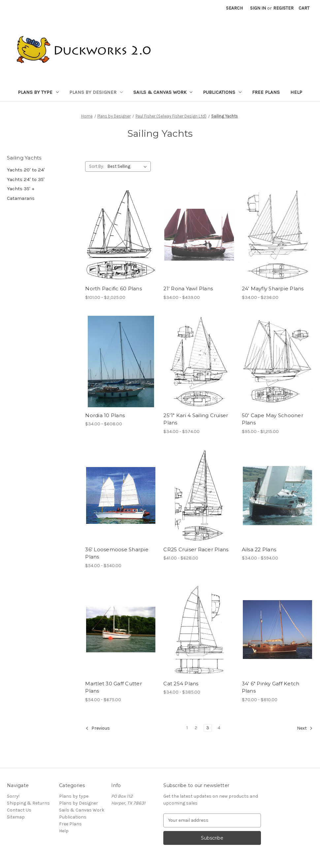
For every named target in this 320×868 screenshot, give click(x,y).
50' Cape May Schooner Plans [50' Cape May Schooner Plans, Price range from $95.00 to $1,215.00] (272, 419)
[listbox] (128, 166)
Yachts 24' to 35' (26, 179)
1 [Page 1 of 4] (187, 728)
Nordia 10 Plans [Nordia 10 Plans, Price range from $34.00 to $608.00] (105, 415)
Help (296, 92)
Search (234, 8)
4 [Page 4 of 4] (219, 728)
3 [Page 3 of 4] (208, 728)
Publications (222, 92)
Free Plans (266, 92)
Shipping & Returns (28, 803)
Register (283, 8)
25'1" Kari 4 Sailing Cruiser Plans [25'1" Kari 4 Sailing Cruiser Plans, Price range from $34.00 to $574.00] (196, 419)
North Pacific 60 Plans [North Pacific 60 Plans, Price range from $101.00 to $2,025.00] (113, 289)
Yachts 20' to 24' (26, 170)
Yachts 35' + (21, 189)
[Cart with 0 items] (304, 8)
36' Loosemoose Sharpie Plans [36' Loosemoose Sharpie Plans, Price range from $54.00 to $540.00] (117, 553)
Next (305, 728)
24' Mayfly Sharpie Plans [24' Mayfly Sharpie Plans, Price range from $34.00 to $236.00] (273, 289)
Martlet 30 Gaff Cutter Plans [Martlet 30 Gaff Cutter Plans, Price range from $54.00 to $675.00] (113, 687)
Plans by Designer (96, 92)
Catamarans (21, 198)
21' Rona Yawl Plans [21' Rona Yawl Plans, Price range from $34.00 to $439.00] (188, 289)
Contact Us (19, 810)
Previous (98, 728)
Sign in (258, 8)
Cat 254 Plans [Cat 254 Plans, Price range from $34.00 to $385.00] (181, 684)
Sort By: (96, 166)
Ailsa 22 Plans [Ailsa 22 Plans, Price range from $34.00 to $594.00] (259, 549)
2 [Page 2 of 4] (196, 728)
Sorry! (13, 796)
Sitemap (16, 817)
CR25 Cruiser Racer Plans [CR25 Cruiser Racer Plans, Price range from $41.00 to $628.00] (196, 549)
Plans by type (38, 92)
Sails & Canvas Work (163, 92)
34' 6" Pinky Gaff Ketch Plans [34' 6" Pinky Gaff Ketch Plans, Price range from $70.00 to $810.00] (271, 687)
